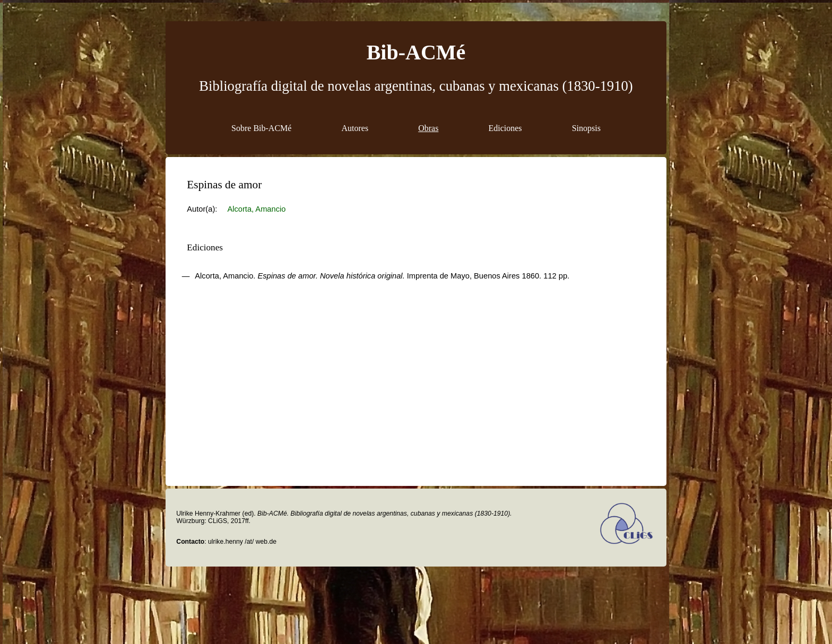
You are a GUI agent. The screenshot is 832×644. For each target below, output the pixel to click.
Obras (428, 128)
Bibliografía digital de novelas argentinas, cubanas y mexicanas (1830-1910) (416, 86)
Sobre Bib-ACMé (261, 128)
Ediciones (505, 128)
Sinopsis (586, 128)
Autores (355, 128)
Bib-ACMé (416, 52)
